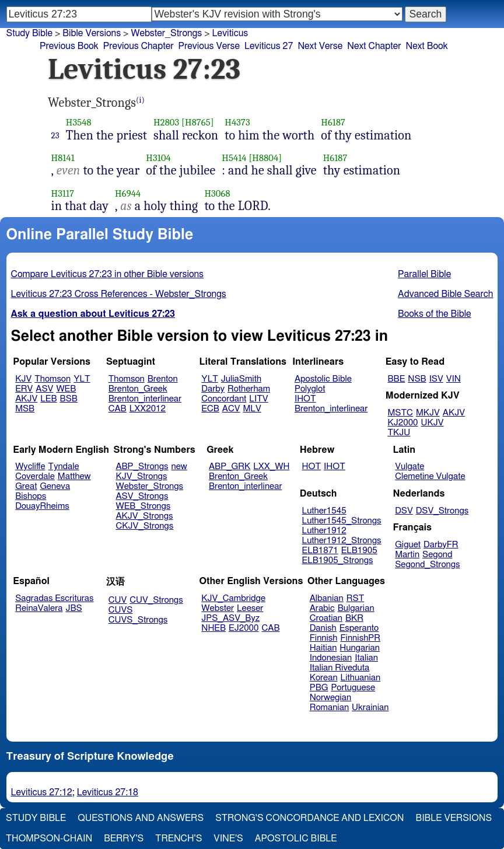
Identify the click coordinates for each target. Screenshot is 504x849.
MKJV (428, 413)
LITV (258, 399)
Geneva (55, 486)
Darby (213, 389)
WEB (66, 389)
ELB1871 (320, 551)
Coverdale (35, 476)
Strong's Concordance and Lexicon (309, 818)
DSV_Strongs (442, 511)
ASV (44, 389)
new (179, 467)
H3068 (217, 193)
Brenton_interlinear (145, 399)
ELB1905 (359, 551)
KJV (23, 379)
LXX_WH (271, 467)
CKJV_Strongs (144, 526)
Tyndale (64, 467)
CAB (118, 409)
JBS (73, 608)
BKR (354, 618)
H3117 (63, 193)
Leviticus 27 (269, 46)
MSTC (400, 413)
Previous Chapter (139, 46)
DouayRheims (42, 506)
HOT (311, 467)
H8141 (63, 158)
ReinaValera (39, 608)
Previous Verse (209, 46)
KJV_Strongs (141, 476)
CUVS (121, 610)
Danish (323, 628)
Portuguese (353, 688)
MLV (252, 409)
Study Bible (29, 33)
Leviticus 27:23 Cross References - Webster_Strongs (119, 294)
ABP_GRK (230, 467)
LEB (48, 399)
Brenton (163, 379)
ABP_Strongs (142, 467)
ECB (210, 409)
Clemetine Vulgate (430, 476)
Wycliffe (30, 467)
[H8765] (198, 122)
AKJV (26, 399)
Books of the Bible (435, 314)
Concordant (224, 399)
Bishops (31, 496)
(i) (140, 100)
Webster (218, 608)
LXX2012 (148, 409)
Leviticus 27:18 (108, 792)
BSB (69, 399)
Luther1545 (324, 511)
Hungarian (360, 648)
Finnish (324, 638)
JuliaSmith (241, 379)
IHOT (305, 399)
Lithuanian (361, 678)
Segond (437, 555)
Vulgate (409, 467)
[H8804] (265, 158)
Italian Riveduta (339, 668)
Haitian (323, 648)
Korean (324, 678)
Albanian (327, 598)
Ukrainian (370, 707)
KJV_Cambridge (233, 598)
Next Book (426, 46)
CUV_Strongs (156, 600)
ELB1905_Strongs (338, 560)
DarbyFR (441, 545)
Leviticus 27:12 (42, 792)
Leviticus (230, 33)
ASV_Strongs (142, 496)
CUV (118, 600)
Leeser (250, 608)
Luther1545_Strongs (342, 521)
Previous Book (69, 46)
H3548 (79, 122)
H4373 (237, 122)
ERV (24, 389)
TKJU (399, 433)
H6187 (333, 122)
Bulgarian (356, 608)
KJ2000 (403, 423)
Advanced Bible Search (445, 294)
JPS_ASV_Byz (230, 618)
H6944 (128, 193)
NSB (417, 379)
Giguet (408, 545)
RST (356, 598)
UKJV (433, 423)
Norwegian (330, 698)
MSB (25, 409)
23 (55, 135)
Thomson (52, 379)
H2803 (166, 122)
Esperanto (359, 628)
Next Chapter (374, 46)
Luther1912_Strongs (342, 541)
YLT (82, 379)
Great (26, 486)
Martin (407, 555)
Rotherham (249, 389)
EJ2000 (244, 628)
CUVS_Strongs (138, 620)
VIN (454, 379)
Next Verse (320, 46)
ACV (231, 409)
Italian (366, 658)
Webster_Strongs (149, 486)
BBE (397, 379)
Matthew (74, 476)
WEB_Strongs (143, 506)
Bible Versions (92, 33)
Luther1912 (324, 531)
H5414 (234, 158)
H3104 (158, 158)
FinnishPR (361, 638)
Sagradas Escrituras (54, 598)
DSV (404, 511)
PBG (319, 688)
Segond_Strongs (427, 565)
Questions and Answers (141, 818)
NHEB (213, 628)
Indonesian (331, 658)
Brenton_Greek (138, 389)
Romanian (329, 707)
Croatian (326, 618)
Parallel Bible (424, 274)
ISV (436, 379)
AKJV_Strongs (144, 516)
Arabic (322, 608)
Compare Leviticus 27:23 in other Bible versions (107, 274)
